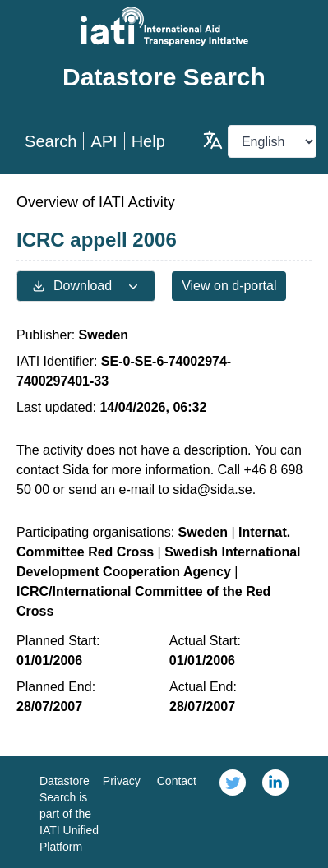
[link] (233, 812)
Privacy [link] (122, 781)
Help (148, 141)
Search (51, 141)
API (104, 141)
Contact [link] (177, 781)
